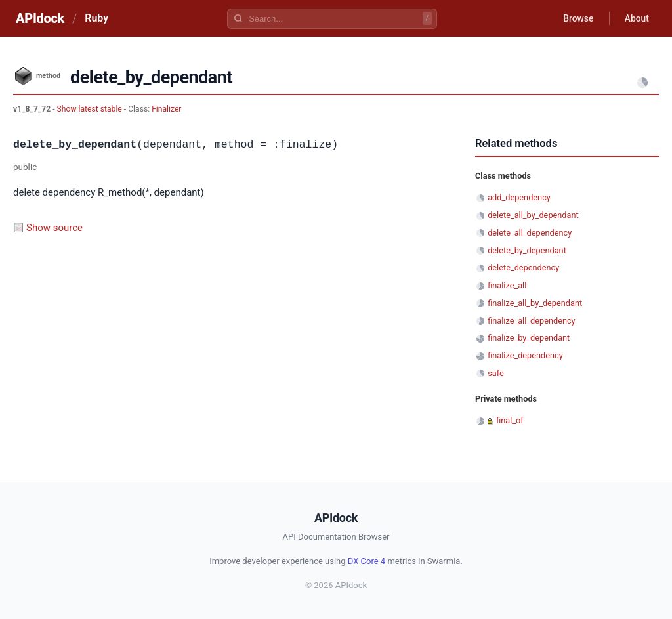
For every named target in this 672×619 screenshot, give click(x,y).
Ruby (96, 18)
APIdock (40, 18)
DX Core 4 (367, 561)
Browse (577, 18)
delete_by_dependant (527, 250)
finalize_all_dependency (531, 321)
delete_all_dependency (530, 233)
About (636, 18)
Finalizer (166, 109)
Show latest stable (91, 109)
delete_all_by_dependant (533, 215)
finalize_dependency (525, 355)
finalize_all (507, 285)
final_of (510, 420)
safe (496, 373)
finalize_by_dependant (529, 338)
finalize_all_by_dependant (535, 303)
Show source (54, 228)
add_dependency (519, 197)
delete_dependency (523, 267)
